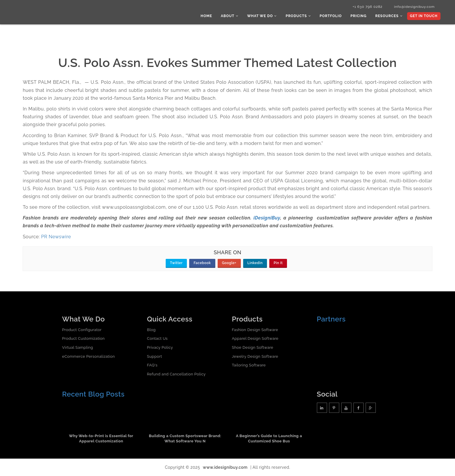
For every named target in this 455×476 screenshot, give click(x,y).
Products (298, 16)
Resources (389, 16)
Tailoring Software (249, 365)
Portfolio (331, 16)
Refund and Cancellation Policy (176, 374)
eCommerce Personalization (89, 356)
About (230, 16)
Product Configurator (82, 330)
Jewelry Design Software (255, 356)
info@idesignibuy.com (414, 7)
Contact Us (157, 338)
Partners (331, 319)
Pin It (278, 263)
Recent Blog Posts (93, 394)
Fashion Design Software (255, 330)
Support (155, 356)
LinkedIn (255, 263)
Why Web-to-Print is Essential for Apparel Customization (101, 439)
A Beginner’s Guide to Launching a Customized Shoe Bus (269, 439)
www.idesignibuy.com (225, 467)
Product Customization (83, 338)
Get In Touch (424, 16)
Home (206, 16)
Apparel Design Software (255, 338)
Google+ (229, 263)
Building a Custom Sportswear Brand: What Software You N (185, 439)
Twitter (176, 263)
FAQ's (152, 365)
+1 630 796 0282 (368, 7)
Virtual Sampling (78, 347)
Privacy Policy (160, 347)
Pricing (359, 16)
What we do (262, 16)
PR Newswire (56, 237)
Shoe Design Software (253, 347)
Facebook (202, 263)
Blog (151, 330)
